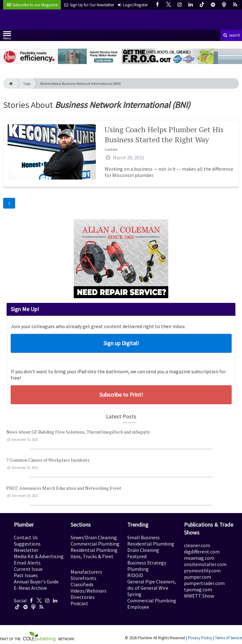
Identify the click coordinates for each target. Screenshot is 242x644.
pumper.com (198, 577)
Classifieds (82, 584)
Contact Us (26, 537)
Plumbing (138, 569)
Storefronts (84, 578)
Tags (27, 83)
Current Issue (28, 569)
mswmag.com (199, 558)
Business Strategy (147, 563)
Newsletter (26, 550)
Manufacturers (86, 572)
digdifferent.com (202, 552)
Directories (83, 597)
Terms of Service (228, 638)
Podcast (79, 603)
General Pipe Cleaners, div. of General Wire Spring (152, 588)
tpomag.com (198, 589)
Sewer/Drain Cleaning (94, 537)
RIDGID (135, 575)
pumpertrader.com (204, 583)
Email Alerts (27, 563)
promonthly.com (202, 570)
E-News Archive (30, 588)
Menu (7, 37)
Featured (137, 556)
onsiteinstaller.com (205, 564)
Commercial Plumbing (95, 544)
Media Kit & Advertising (39, 556)
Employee (138, 607)
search (231, 35)
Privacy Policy (200, 638)
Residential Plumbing (94, 550)
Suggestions (27, 544)
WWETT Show (199, 596)
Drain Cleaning (143, 550)
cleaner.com (197, 545)
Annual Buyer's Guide (36, 582)
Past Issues (26, 575)
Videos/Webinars (89, 591)
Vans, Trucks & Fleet (92, 556)
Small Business (144, 537)
